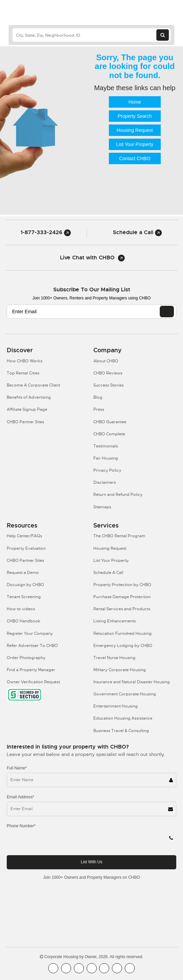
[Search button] (163, 35)
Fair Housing (106, 458)
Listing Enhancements (115, 621)
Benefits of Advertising (29, 397)
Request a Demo (23, 573)
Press (99, 409)
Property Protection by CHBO (122, 585)
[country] (92, 35)
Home (135, 102)
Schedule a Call (137, 232)
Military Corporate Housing (120, 670)
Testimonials (106, 446)
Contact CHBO (135, 158)
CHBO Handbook (24, 621)
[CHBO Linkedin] (104, 968)
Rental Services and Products (122, 609)
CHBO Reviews (108, 373)
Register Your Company (30, 633)
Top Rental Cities (23, 373)
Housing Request (135, 130)
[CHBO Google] (130, 968)
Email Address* (20, 797)
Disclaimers (105, 482)
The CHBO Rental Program (119, 536)
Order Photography (26, 658)
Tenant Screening (24, 597)
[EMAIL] (167, 312)
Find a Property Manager (31, 670)
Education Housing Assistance (123, 718)
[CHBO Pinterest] (117, 968)
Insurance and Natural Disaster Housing (132, 682)
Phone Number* (21, 826)
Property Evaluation (26, 548)
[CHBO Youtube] (66, 968)
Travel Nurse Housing (114, 658)
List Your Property (135, 144)
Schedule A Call (108, 573)
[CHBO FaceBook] (53, 968)
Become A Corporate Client (33, 385)
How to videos (21, 609)
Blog (98, 397)
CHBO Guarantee (110, 422)
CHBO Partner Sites (25, 422)
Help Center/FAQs (24, 536)
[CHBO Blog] (79, 968)
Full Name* (17, 768)
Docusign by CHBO (25, 585)
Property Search (135, 116)
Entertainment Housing (116, 706)
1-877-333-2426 (46, 232)
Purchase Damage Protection (122, 597)
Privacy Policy (107, 470)
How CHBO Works (25, 361)
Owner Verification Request (33, 682)
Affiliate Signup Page (27, 409)
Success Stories (109, 385)
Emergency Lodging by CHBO (123, 646)
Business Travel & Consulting (121, 731)
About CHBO (106, 361)
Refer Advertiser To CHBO (32, 646)
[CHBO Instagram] (92, 968)
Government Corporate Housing (125, 694)
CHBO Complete (109, 434)
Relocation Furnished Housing (123, 633)
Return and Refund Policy (118, 495)
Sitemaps (102, 507)
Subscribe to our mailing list (92, 289)
